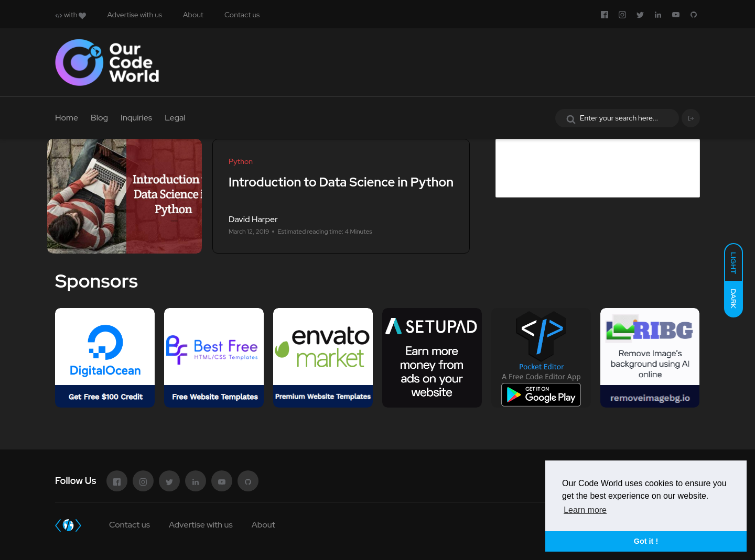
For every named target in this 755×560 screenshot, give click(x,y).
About (193, 15)
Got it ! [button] (646, 541)
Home (67, 118)
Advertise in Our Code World (579, 147)
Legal (175, 118)
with (71, 15)
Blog (99, 118)
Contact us (242, 15)
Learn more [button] (585, 510)
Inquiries (136, 118)
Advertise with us (134, 15)
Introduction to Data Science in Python (341, 182)
